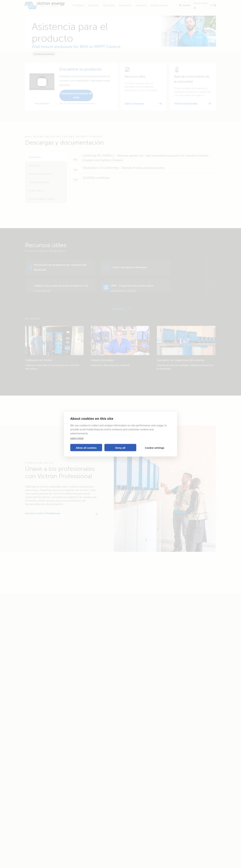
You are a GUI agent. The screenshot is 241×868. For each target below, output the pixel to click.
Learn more (77, 438)
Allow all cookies (86, 448)
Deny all (120, 448)
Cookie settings (155, 448)
